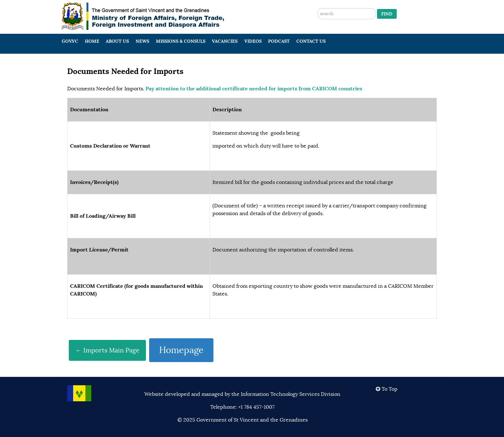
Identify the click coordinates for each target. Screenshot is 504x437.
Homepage (181, 350)
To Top (387, 389)
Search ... (318, 0)
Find (387, 14)
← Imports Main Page (107, 350)
